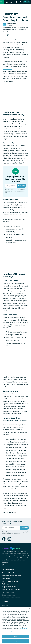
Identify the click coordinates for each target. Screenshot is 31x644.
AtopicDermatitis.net (9, 587)
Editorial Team (12, 23)
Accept (15, 641)
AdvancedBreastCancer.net (11, 573)
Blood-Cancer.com (8, 595)
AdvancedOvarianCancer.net (12, 576)
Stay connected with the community (12, 522)
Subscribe (27, 2)
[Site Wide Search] (11, 2)
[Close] (29, 609)
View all (5, 601)
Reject (15, 636)
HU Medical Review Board (17, 28)
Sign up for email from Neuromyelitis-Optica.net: (15, 179)
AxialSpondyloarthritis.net (11, 589)
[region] (15, 625)
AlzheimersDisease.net (10, 581)
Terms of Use (17, 534)
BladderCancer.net (8, 592)
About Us (5, 606)
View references (9, 513)
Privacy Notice (16, 191)
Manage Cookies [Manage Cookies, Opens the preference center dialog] (15, 632)
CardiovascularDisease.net (11, 598)
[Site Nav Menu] (7, 2)
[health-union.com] (11, 548)
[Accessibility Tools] (16, 2)
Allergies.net (6, 578)
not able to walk (21, 323)
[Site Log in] (21, 2)
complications (8, 69)
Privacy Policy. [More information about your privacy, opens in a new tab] (23, 629)
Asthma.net (6, 584)
